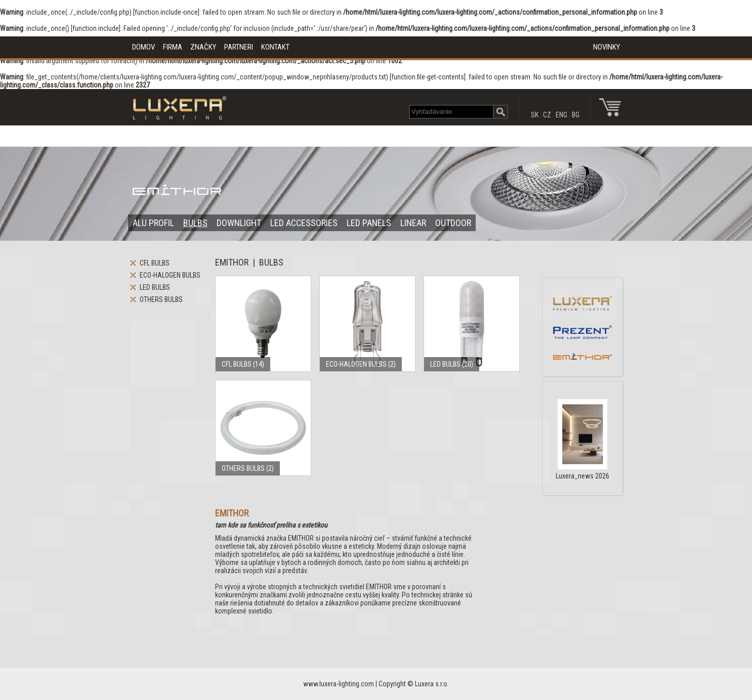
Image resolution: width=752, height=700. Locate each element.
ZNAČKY (203, 47)
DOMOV (143, 47)
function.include (96, 28)
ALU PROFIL (153, 223)
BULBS (195, 223)
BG (576, 115)
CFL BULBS (155, 263)
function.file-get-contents (428, 77)
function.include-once (166, 12)
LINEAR (413, 223)
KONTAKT (275, 47)
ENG (561, 115)
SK (535, 115)
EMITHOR (232, 262)
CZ (547, 115)
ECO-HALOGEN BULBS (170, 275)
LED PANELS (369, 223)
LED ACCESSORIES (304, 223)
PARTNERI (239, 47)
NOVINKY (607, 47)
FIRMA (173, 47)
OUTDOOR (453, 223)
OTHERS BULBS (161, 299)
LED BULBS (155, 287)
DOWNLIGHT (239, 223)
